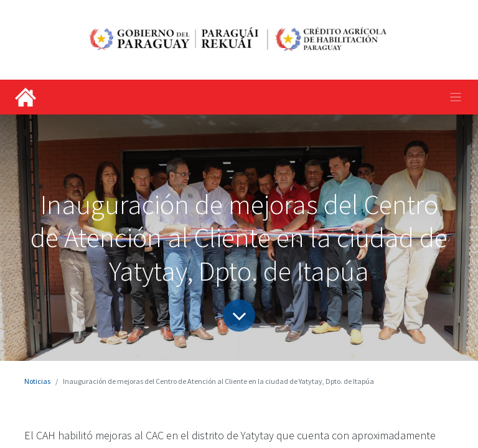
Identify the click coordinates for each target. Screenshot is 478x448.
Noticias (37, 381)
